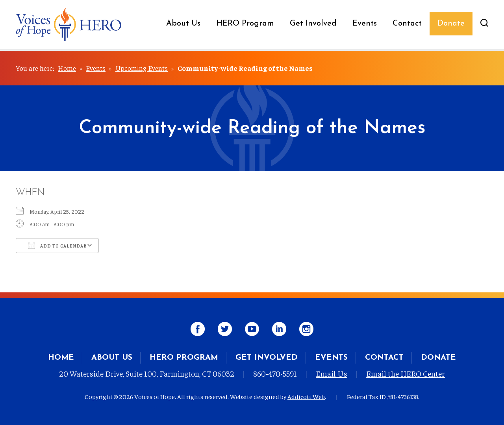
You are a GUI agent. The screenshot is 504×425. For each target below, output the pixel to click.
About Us (183, 24)
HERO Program (245, 24)
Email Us (332, 373)
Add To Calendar (57, 246)
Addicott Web (306, 396)
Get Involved (313, 24)
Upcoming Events (142, 68)
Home (67, 68)
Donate (451, 24)
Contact (407, 24)
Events (365, 24)
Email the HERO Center (406, 373)
